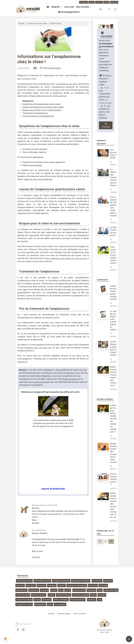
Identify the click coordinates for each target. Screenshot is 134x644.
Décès (50, 604)
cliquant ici (23, 362)
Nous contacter (81, 614)
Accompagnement (69, 12)
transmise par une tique (72, 84)
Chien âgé (103, 585)
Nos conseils (83, 7)
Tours (100, 590)
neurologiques (36, 165)
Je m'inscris (106, 125)
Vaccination (97, 581)
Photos (91, 2)
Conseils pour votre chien (38, 23)
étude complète (70, 379)
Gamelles (102, 595)
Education (91, 590)
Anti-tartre (93, 585)
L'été (100, 600)
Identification (40, 604)
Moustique (42, 585)
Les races (69, 7)
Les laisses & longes (80, 595)
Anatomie (44, 590)
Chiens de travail (23, 595)
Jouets (54, 590)
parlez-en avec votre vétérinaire (39, 179)
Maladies (61, 585)
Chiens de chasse (38, 595)
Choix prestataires (77, 600)
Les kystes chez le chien (114, 154)
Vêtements (47, 600)
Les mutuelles (60, 604)
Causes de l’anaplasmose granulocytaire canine (45, 107)
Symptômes (34, 590)
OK (111, 541)
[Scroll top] (129, 639)
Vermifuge (108, 581)
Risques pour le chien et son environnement (43, 110)
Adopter (56, 7)
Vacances (91, 600)
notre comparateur (42, 382)
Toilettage (52, 585)
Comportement (79, 590)
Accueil (21, 23)
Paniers (51, 595)
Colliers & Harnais (64, 595)
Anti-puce (20, 585)
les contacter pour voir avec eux (36, 348)
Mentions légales (64, 614)
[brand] (28, 9)
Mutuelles (114, 2)
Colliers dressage (111, 590)
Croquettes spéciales (61, 581)
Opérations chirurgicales (77, 585)
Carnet (106, 2)
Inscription (83, 2)
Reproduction (22, 590)
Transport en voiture (24, 604)
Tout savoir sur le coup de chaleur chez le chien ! (114, 255)
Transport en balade (24, 600)
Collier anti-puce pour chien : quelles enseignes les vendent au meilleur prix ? (116, 419)
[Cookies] (6, 638)
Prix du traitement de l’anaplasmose (39, 116)
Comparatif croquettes (81, 581)
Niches (93, 595)
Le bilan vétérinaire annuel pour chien (116, 231)
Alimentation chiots (24, 581)
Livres (98, 2)
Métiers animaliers (61, 600)
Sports (68, 590)
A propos (51, 614)
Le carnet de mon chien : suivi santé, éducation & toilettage (116, 320)
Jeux (61, 590)
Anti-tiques (31, 585)
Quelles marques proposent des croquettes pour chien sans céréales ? (116, 453)
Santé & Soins (57, 23)
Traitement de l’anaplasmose (36, 113)
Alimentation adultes (42, 581)
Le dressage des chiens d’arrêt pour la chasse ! (115, 177)
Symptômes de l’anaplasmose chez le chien (43, 104)
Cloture (37, 600)
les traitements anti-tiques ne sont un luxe (66, 258)
